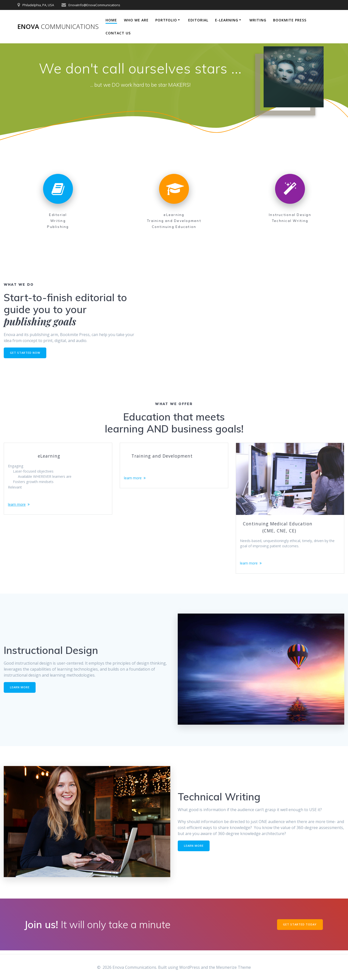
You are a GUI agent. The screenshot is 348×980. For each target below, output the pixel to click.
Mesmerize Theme (233, 967)
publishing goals (40, 321)
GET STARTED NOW (26, 353)
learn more (18, 510)
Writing (258, 20)
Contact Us (118, 33)
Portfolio (166, 20)
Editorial (198, 20)
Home (111, 20)
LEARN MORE (20, 691)
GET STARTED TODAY (299, 928)
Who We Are (136, 20)
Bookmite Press (290, 20)
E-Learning (227, 20)
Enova (58, 27)
